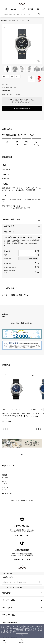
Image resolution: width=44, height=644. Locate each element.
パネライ (14, 21)
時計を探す (6, 590)
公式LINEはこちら (22, 536)
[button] (38, 429)
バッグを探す (7, 605)
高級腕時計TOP (5, 21)
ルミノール (22, 21)
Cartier (5, 482)
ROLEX (5, 476)
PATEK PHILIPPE (8, 495)
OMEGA (5, 488)
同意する (22, 635)
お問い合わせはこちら (22, 560)
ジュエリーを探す (9, 597)
